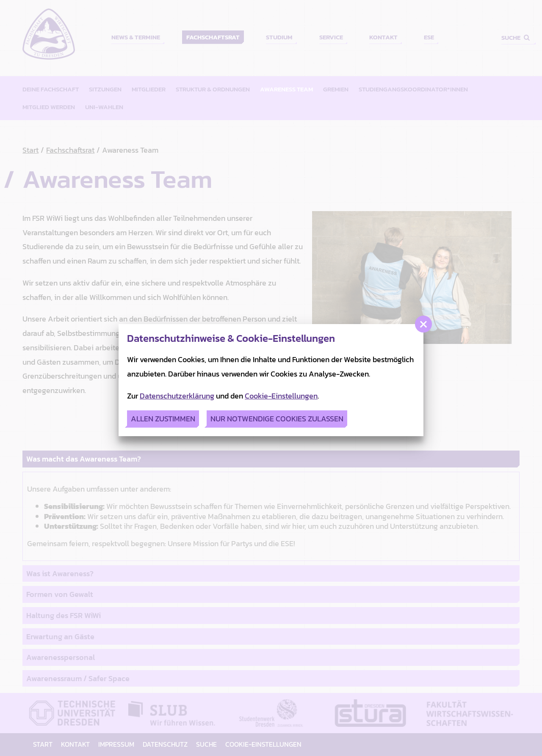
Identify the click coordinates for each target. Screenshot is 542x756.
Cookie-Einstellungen (281, 396)
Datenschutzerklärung (177, 396)
